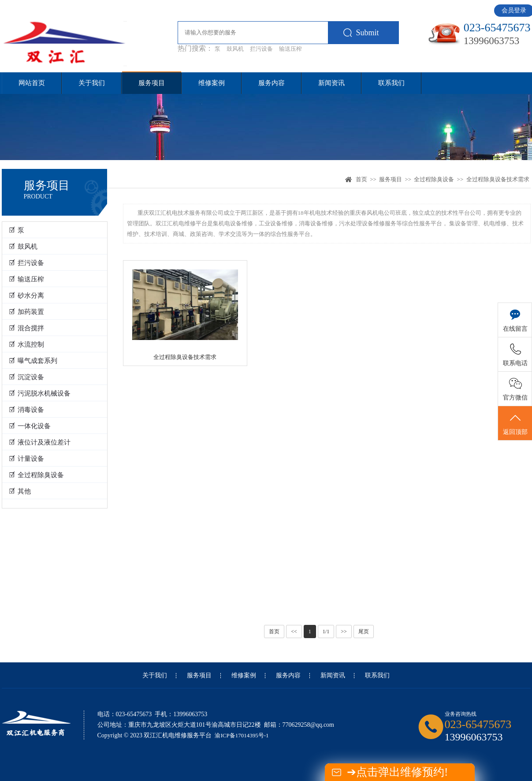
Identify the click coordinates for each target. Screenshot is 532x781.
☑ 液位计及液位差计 (40, 442)
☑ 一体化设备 (30, 426)
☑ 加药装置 (27, 312)
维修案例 (212, 83)
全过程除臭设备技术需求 (498, 179)
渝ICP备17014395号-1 (242, 735)
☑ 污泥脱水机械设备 (40, 393)
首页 (361, 179)
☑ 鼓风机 (23, 247)
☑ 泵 (17, 230)
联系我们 (391, 83)
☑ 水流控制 (27, 344)
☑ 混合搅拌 (27, 328)
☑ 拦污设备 (27, 263)
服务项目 (152, 83)
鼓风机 (235, 49)
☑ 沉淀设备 (27, 377)
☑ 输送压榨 (27, 279)
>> (344, 632)
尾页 (364, 632)
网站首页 (32, 83)
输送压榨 (290, 49)
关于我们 (92, 83)
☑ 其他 (20, 491)
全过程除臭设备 (434, 179)
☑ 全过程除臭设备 (37, 475)
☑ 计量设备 (27, 459)
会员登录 (514, 10)
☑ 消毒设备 (27, 410)
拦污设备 (261, 49)
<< (294, 632)
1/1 (326, 632)
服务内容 (272, 83)
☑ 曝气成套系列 (33, 361)
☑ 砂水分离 (27, 295)
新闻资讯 (331, 83)
